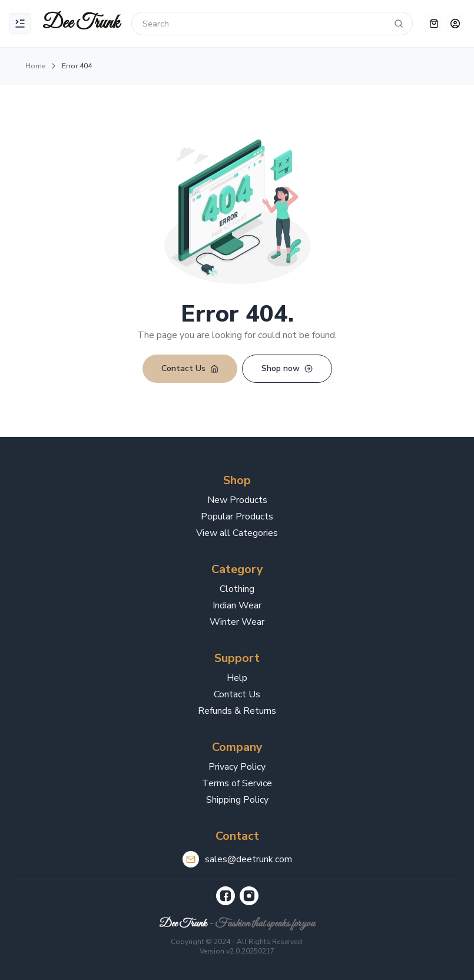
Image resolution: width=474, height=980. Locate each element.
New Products (237, 500)
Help (237, 678)
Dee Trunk (183, 924)
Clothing (237, 589)
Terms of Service (237, 783)
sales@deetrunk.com (248, 859)
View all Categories (237, 533)
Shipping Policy (237, 800)
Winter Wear (237, 622)
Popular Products (237, 517)
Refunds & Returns (237, 711)
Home (35, 66)
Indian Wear (237, 605)
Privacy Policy (237, 767)
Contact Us (237, 694)
